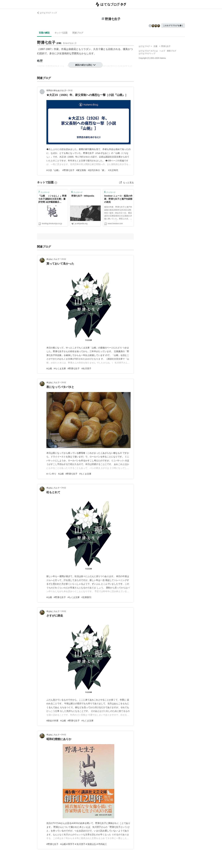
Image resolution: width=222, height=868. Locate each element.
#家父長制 (81, 170)
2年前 (70, 91)
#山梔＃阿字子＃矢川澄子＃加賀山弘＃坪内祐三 (84, 844)
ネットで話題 (61, 33)
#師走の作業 (52, 721)
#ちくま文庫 (60, 368)
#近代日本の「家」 (97, 170)
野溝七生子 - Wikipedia (83, 196)
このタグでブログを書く (173, 26)
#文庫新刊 (86, 597)
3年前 (64, 259)
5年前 (64, 735)
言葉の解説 (44, 33)
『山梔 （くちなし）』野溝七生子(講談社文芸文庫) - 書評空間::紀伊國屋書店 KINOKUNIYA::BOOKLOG (52, 199)
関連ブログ (78, 33)
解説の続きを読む (85, 65)
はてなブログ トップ (47, 13)
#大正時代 (113, 170)
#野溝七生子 (68, 170)
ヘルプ (162, 51)
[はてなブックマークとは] (56, 182)
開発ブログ (172, 51)
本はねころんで (53, 259)
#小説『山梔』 (53, 170)
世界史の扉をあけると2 (56, 91)
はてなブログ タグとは (148, 51)
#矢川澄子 (86, 368)
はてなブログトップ (147, 53)
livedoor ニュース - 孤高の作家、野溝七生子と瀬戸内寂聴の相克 (118, 199)
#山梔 (49, 368)
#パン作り (51, 474)
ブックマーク (44, 192)
